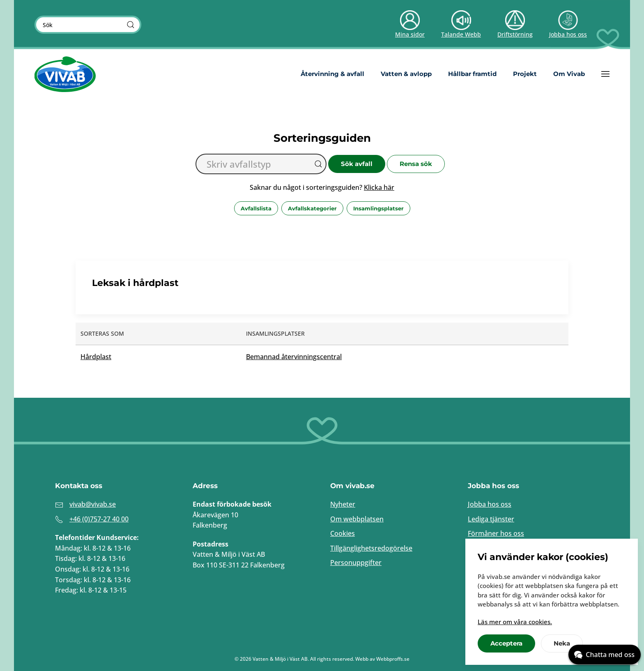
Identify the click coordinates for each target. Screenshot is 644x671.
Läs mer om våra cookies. (515, 622)
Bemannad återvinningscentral (294, 357)
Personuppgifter (356, 563)
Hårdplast (96, 357)
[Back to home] (65, 74)
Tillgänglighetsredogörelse (371, 548)
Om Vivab (569, 74)
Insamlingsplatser (378, 208)
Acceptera (506, 643)
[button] (605, 74)
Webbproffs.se (393, 659)
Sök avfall (357, 164)
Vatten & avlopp (406, 74)
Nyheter (343, 504)
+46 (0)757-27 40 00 (99, 519)
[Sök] (131, 25)
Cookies (343, 533)
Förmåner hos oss (496, 533)
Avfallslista (256, 208)
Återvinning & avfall (332, 74)
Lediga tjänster (491, 519)
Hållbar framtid (472, 74)
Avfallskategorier (312, 208)
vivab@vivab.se (93, 504)
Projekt (525, 74)
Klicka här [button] (379, 187)
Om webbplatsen (357, 519)
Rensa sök (416, 164)
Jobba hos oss (490, 504)
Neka (562, 643)
